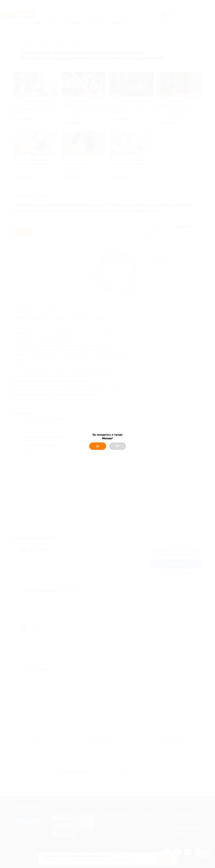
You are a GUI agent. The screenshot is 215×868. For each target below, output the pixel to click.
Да (98, 446)
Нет (117, 446)
